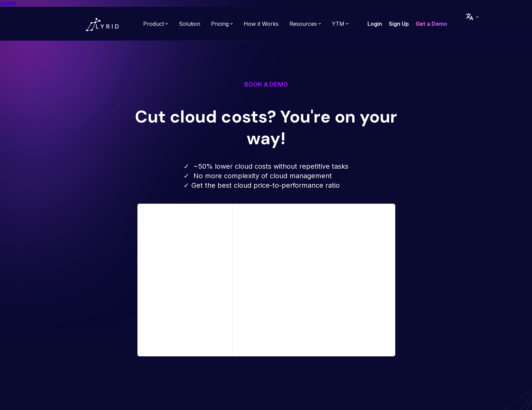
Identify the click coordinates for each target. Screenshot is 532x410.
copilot (8, 3)
